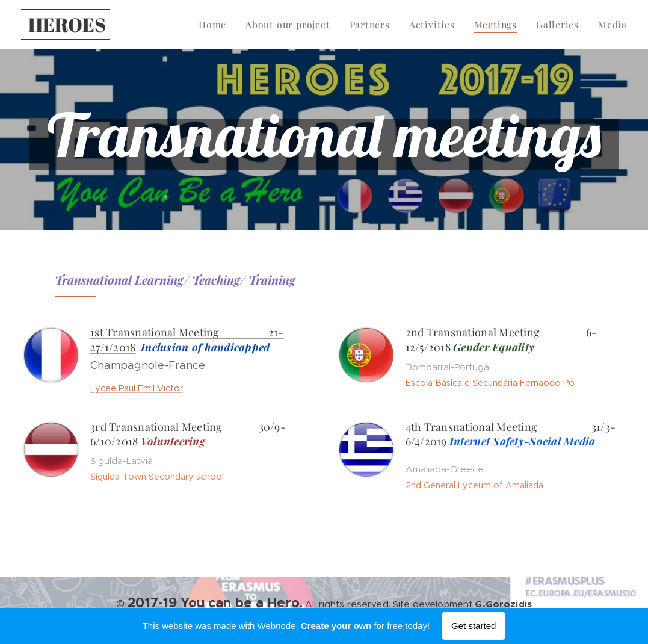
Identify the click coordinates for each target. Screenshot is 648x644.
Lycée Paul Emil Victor (137, 388)
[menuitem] (227, 25)
